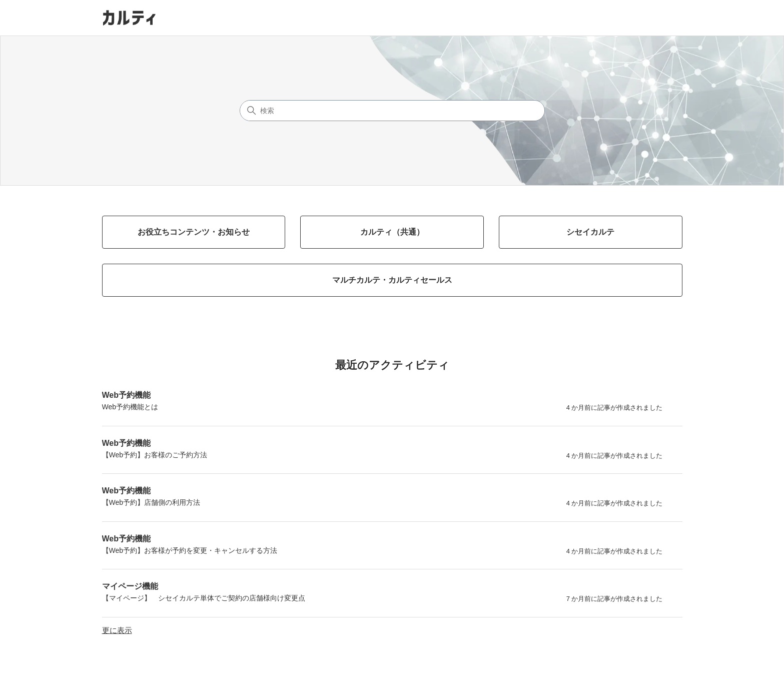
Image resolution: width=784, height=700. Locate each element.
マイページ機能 (130, 586)
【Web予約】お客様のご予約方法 (155, 455)
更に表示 (117, 630)
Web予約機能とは (130, 407)
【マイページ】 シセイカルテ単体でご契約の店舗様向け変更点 (204, 598)
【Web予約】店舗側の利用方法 (151, 502)
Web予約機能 (126, 395)
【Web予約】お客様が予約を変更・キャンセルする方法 (190, 550)
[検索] (392, 111)
